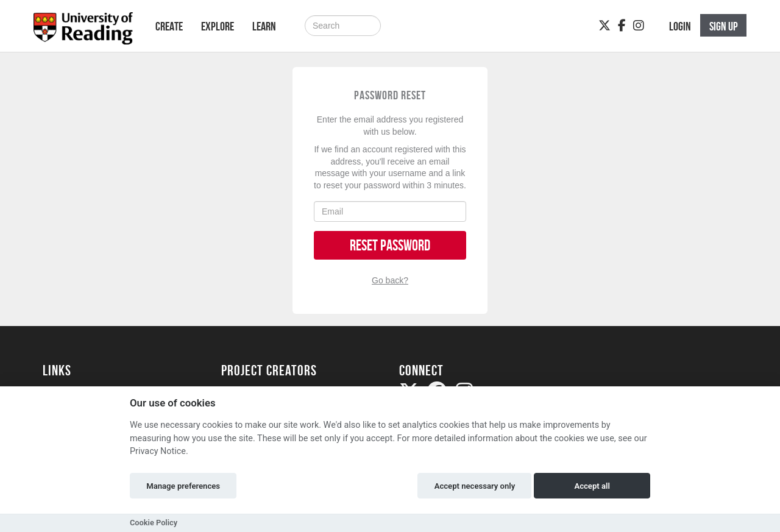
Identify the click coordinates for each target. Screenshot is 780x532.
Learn (264, 26)
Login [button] (680, 26)
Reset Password (390, 245)
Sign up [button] (724, 26)
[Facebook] (622, 26)
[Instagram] (639, 26)
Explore (218, 26)
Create (169, 26)
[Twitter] (604, 26)
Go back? (390, 280)
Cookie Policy (154, 523)
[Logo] (83, 32)
